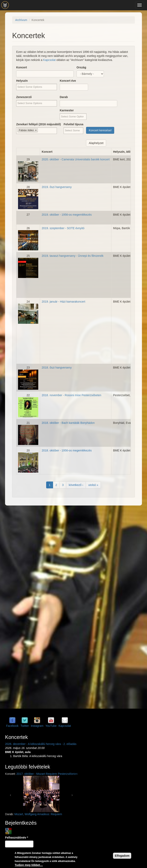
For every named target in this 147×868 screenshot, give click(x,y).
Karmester (67, 110)
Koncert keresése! (100, 130)
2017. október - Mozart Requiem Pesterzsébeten (47, 774)
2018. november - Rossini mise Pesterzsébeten (71, 395)
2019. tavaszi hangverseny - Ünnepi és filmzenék (73, 256)
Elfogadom (122, 856)
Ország (81, 67)
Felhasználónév (17, 838)
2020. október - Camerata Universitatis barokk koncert (76, 159)
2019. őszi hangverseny (57, 187)
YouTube (51, 726)
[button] (11, 794)
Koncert (22, 67)
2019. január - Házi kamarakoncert (63, 302)
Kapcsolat (49, 60)
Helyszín (22, 81)
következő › (76, 485)
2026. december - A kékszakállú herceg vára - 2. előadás (41, 744)
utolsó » (93, 485)
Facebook (12, 726)
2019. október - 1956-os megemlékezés (67, 215)
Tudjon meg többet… (29, 865)
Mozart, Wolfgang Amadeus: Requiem (38, 814)
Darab (64, 97)
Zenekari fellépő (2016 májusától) (38, 124)
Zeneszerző (24, 97)
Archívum (21, 20)
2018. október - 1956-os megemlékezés (67, 450)
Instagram (37, 726)
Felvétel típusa (73, 124)
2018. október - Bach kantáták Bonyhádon (68, 423)
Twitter (25, 726)
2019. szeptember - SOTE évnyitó (63, 228)
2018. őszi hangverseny (57, 368)
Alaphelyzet (96, 143)
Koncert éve (68, 81)
